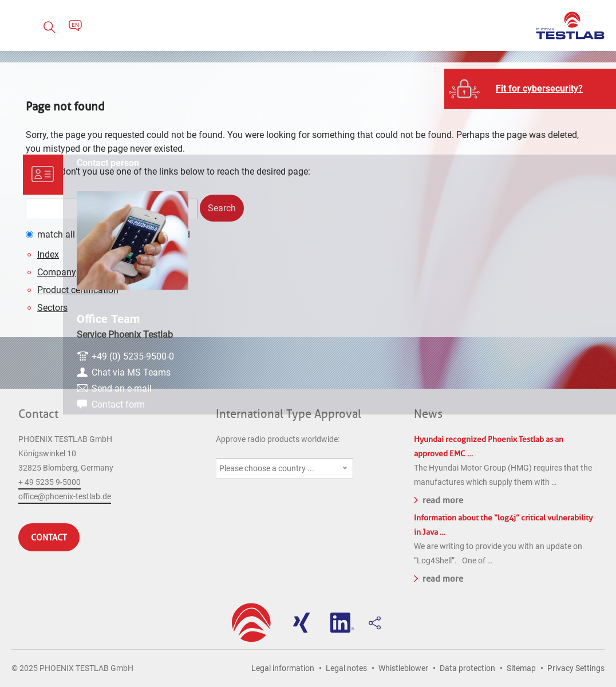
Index (48, 254)
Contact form (537, 372)
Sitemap (521, 668)
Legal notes (346, 668)
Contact (38, 414)
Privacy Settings (576, 668)
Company (57, 272)
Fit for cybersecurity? (539, 88)
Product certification (78, 290)
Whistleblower (403, 668)
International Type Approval (289, 414)
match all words (70, 234)
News (428, 414)
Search (222, 208)
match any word (157, 234)
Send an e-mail (541, 356)
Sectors (52, 308)
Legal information (283, 668)
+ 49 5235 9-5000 (50, 482)
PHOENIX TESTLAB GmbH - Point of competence (570, 25)
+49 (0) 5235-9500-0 (552, 324)
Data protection (467, 668)
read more (439, 499)
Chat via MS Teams (550, 340)
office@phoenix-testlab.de (65, 496)
